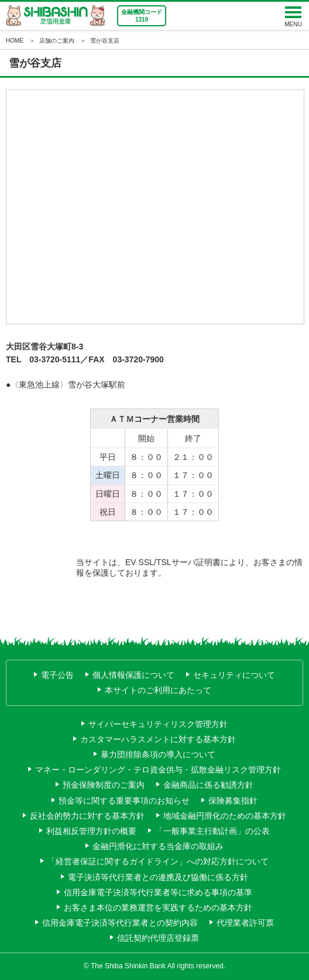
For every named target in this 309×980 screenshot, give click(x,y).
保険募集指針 (233, 801)
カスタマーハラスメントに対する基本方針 (158, 739)
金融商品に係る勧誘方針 (208, 785)
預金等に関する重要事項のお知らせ (124, 801)
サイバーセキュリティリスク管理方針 (158, 724)
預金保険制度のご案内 (104, 785)
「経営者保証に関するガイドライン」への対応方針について (158, 861)
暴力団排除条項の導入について (158, 754)
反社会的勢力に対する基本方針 (87, 816)
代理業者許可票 (245, 923)
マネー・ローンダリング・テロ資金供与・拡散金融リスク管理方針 (158, 770)
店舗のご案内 (57, 41)
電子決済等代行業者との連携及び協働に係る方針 (158, 877)
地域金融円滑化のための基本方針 (225, 816)
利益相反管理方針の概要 (91, 831)
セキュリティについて (234, 675)
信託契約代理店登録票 (158, 938)
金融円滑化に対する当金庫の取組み (158, 846)
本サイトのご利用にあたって (158, 690)
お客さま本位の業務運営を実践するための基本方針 (158, 908)
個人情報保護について (133, 675)
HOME (15, 41)
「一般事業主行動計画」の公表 (212, 831)
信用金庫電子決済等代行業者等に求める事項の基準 (158, 892)
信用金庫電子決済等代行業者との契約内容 (120, 923)
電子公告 (57, 675)
